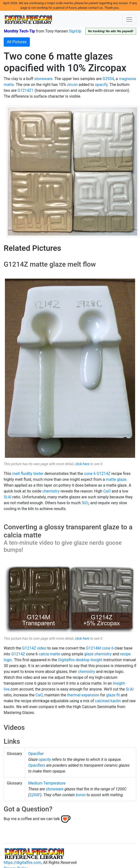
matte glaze (116, 479)
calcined (102, 701)
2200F (35, 795)
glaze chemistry (98, 654)
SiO (86, 503)
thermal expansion (83, 695)
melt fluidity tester (28, 474)
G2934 (108, 79)
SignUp (75, 31)
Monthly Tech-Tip (19, 31)
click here (82, 464)
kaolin (116, 701)
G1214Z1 (26, 90)
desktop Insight (89, 660)
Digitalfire (66, 660)
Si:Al (8, 497)
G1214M (93, 648)
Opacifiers (37, 765)
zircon (72, 85)
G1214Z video (34, 648)
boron (81, 795)
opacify (101, 85)
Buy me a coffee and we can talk (32, 819)
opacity (45, 759)
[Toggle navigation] (129, 20)
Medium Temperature (47, 783)
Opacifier (36, 754)
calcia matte (49, 654)
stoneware (43, 79)
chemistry (51, 491)
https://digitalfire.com (23, 863)
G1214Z (104, 474)
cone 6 (90, 474)
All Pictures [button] (17, 42)
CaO (107, 491)
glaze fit (113, 695)
